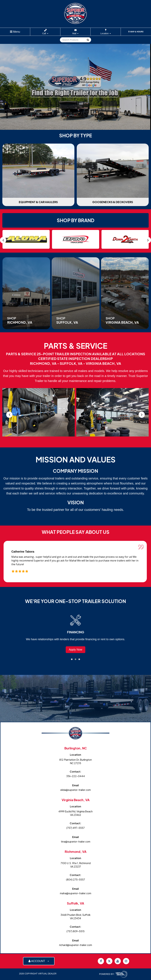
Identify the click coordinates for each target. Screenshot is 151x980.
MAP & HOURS (136, 32)
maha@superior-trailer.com (76, 893)
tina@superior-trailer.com (76, 842)
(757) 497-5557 (75, 828)
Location (106, 33)
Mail (75, 33)
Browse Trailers (75, 650)
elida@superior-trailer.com (75, 790)
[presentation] (3, 240)
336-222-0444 (76, 776)
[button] (72, 659)
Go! (88, 40)
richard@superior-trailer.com (76, 945)
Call (45, 33)
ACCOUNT (39, 961)
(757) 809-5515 (75, 931)
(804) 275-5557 (75, 879)
